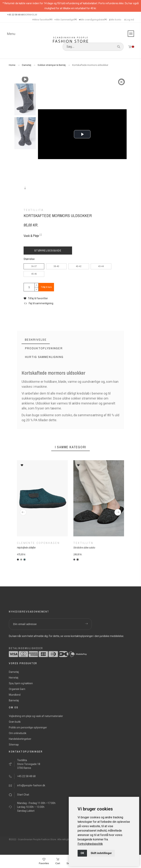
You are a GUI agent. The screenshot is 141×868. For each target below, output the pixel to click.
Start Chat (23, 795)
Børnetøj (14, 700)
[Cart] (58, 862)
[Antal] (29, 287)
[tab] (36, 340)
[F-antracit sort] (78, 560)
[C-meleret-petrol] (25, 560)
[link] (90, 844)
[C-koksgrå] (18, 560)
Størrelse (29, 259)
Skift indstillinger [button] (101, 853)
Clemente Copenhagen (38, 543)
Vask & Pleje (31, 236)
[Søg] (93, 47)
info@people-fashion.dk (31, 785)
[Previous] (23, 512)
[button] (36, 298)
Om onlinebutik (18, 733)
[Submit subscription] (86, 624)
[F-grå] (74, 560)
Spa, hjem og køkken (21, 683)
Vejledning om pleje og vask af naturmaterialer (36, 716)
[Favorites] (44, 862)
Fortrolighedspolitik (90, 844)
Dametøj (14, 672)
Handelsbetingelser (20, 739)
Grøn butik (15, 722)
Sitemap (14, 745)
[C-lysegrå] (21, 560)
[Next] (118, 512)
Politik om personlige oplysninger (28, 727)
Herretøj (14, 678)
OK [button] (82, 853)
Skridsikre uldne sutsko (84, 548)
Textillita (83, 543)
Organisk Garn (17, 689)
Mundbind (15, 695)
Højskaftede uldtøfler (26, 548)
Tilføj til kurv (46, 287)
